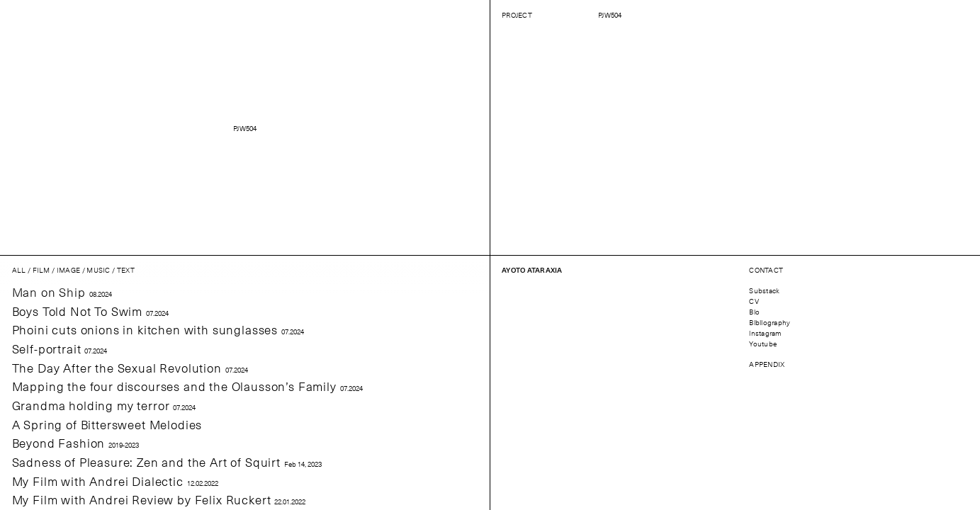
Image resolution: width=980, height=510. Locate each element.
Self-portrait (60, 349)
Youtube (763, 343)
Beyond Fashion (76, 443)
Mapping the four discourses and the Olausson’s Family (187, 386)
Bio (754, 311)
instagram (765, 333)
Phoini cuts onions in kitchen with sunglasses (158, 330)
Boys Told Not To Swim (90, 311)
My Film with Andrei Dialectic (115, 481)
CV (754, 301)
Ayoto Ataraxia (532, 270)
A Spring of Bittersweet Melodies (107, 425)
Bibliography (770, 322)
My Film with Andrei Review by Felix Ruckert (159, 500)
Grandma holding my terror (104, 406)
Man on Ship (62, 292)
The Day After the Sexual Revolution (130, 368)
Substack (764, 290)
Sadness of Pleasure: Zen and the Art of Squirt (167, 462)
